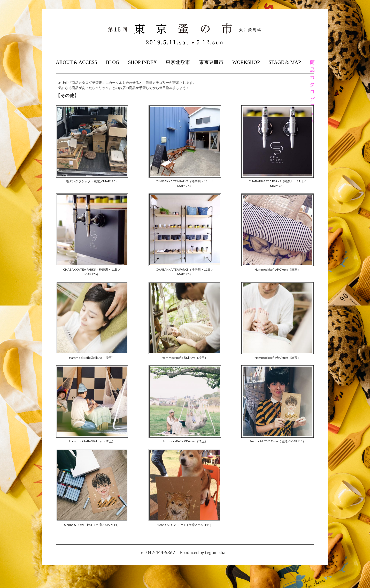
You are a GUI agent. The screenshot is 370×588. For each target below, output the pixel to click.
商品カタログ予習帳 (312, 92)
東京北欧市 (178, 62)
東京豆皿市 (211, 62)
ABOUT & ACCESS (76, 62)
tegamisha (215, 552)
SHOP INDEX (143, 62)
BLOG (113, 62)
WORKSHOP (246, 62)
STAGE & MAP (285, 62)
